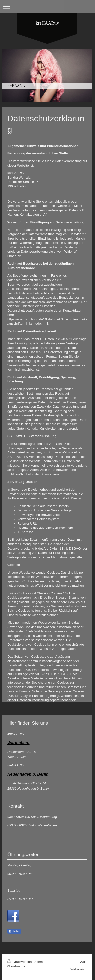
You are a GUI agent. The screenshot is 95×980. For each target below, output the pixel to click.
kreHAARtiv (48, 23)
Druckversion (20, 962)
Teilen (14, 931)
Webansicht (79, 969)
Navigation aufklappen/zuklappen (47, 7)
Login (83, 961)
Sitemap (40, 962)
